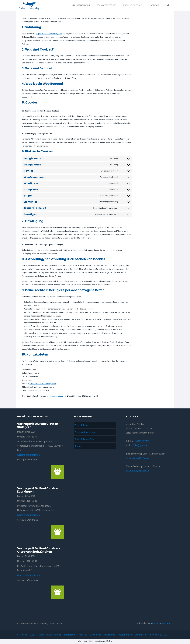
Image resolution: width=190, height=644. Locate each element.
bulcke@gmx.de (139, 445)
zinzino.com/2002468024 (137, 471)
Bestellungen (125, 635)
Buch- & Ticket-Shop (85, 439)
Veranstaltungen (83, 425)
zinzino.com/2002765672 (137, 458)
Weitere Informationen (28, 455)
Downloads (95, 635)
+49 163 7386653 (142, 441)
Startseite (22, 635)
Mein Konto (110, 635)
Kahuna (156, 623)
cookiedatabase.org (58, 396)
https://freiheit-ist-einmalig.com (49, 34)
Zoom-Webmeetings (85, 432)
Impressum (70, 635)
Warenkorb (140, 635)
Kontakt (79, 446)
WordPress (167, 623)
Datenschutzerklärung (50, 635)
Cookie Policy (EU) (158, 635)
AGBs (33, 635)
